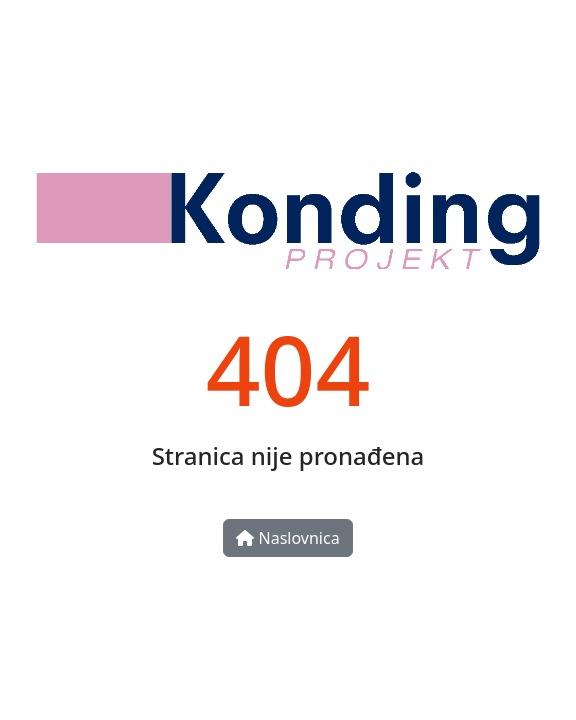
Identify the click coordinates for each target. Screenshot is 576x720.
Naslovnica (287, 538)
